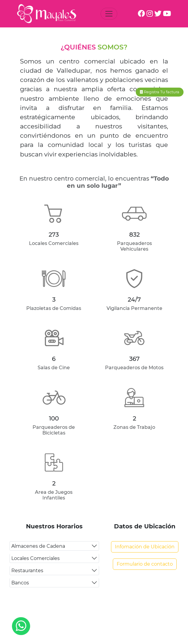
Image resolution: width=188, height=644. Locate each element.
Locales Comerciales (36, 558)
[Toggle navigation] (109, 14)
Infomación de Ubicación (145, 547)
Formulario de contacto (145, 564)
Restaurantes (27, 571)
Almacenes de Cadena (38, 546)
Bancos (20, 583)
